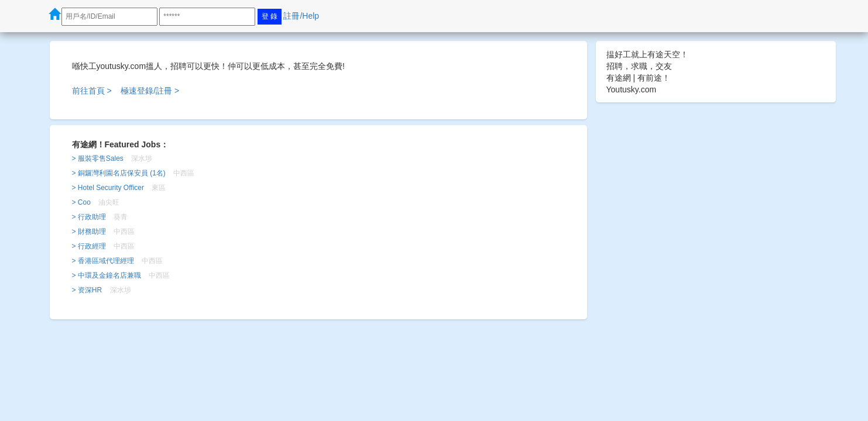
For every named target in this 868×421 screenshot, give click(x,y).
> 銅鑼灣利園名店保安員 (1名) (119, 173)
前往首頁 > (92, 91)
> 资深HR (87, 290)
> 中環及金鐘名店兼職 (107, 275)
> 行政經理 (89, 246)
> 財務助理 (89, 232)
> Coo (81, 202)
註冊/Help (301, 16)
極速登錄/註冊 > (150, 91)
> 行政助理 (89, 217)
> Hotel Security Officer (108, 188)
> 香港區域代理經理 (103, 261)
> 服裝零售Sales (98, 158)
